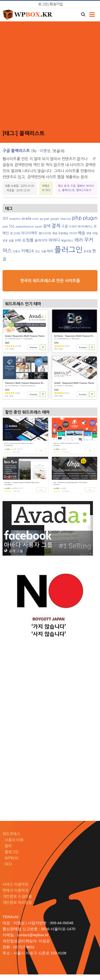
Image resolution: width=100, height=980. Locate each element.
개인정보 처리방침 (17, 902)
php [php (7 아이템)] (77, 218)
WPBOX (10, 858)
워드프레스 (11, 834)
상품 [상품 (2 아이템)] (11, 241)
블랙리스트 (68, 190)
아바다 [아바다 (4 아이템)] (54, 240)
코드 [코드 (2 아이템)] (37, 252)
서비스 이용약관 (15, 884)
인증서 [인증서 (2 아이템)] (16, 252)
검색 (66, 186)
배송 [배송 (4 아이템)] (82, 233)
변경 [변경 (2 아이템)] (89, 233)
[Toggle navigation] (92, 15)
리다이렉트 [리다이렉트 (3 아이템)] (29, 233)
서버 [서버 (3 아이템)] (18, 240)
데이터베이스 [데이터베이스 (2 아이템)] (85, 227)
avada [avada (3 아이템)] (26, 218)
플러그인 (11, 852)
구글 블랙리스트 (16, 151)
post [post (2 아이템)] (5, 227)
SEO (48, 190)
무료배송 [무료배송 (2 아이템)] (63, 233)
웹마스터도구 (84, 190)
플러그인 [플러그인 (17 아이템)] (68, 250)
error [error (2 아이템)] (35, 219)
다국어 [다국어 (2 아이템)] (73, 227)
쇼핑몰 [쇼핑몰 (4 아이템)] (28, 240)
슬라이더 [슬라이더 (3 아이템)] (41, 240)
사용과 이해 (13, 840)
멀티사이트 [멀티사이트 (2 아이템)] (45, 233)
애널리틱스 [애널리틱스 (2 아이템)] (67, 241)
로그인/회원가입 (51, 4)
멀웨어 (81, 186)
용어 (7, 846)
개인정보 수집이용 (17, 896)
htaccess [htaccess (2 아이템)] (66, 219)
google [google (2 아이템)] (55, 219)
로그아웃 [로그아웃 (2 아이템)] (15, 233)
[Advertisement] (49, 76)
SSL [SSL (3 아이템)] (12, 226)
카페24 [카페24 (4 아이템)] (28, 251)
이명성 (45, 151)
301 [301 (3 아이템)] (6, 218)
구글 (73, 186)
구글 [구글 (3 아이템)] (65, 226)
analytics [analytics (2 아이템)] (15, 219)
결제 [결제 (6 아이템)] (56, 226)
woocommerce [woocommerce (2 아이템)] (25, 227)
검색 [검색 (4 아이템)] (47, 226)
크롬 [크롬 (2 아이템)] (43, 252)
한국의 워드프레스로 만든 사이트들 (50, 281)
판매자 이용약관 (15, 890)
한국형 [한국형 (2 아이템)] (87, 252)
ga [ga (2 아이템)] (41, 219)
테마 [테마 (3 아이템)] (50, 251)
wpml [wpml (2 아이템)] (38, 227)
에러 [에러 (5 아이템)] (79, 240)
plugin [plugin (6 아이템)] (90, 218)
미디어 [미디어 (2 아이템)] (73, 233)
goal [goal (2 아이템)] (46, 219)
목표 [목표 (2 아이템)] (55, 233)
